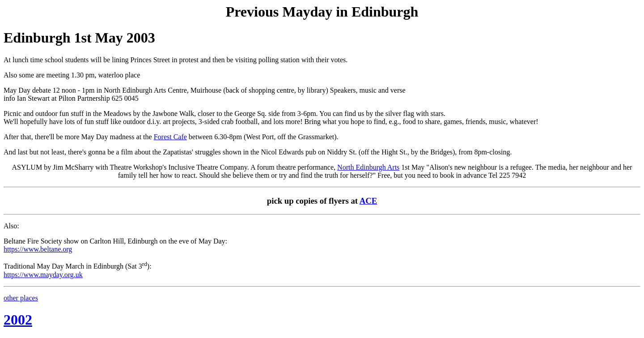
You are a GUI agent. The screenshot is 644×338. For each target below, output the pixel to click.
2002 (18, 320)
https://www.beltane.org (38, 249)
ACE (369, 201)
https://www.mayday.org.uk (43, 275)
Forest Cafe (170, 137)
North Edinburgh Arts (368, 167)
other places (21, 298)
